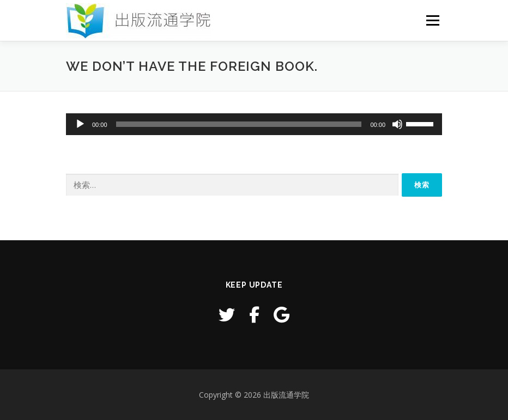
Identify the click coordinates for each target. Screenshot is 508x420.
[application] (254, 124)
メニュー (433, 20)
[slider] (239, 124)
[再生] (80, 124)
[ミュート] (397, 124)
